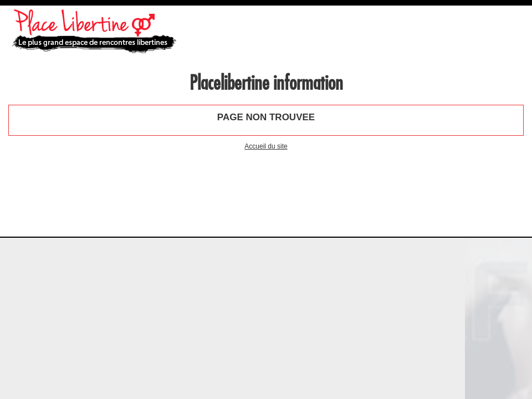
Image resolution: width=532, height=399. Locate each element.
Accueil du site (266, 146)
